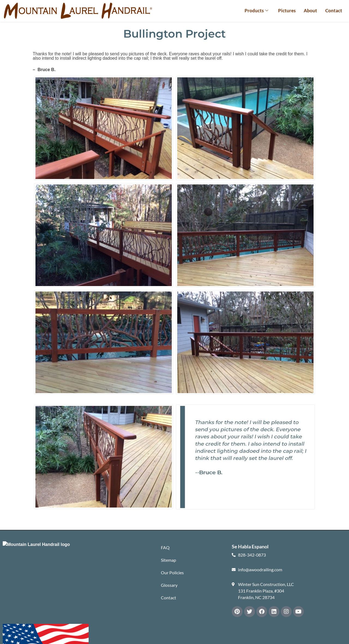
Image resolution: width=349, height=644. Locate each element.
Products (256, 10)
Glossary (169, 585)
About (310, 10)
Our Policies (172, 572)
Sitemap (169, 560)
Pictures (287, 10)
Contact (334, 10)
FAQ (165, 547)
